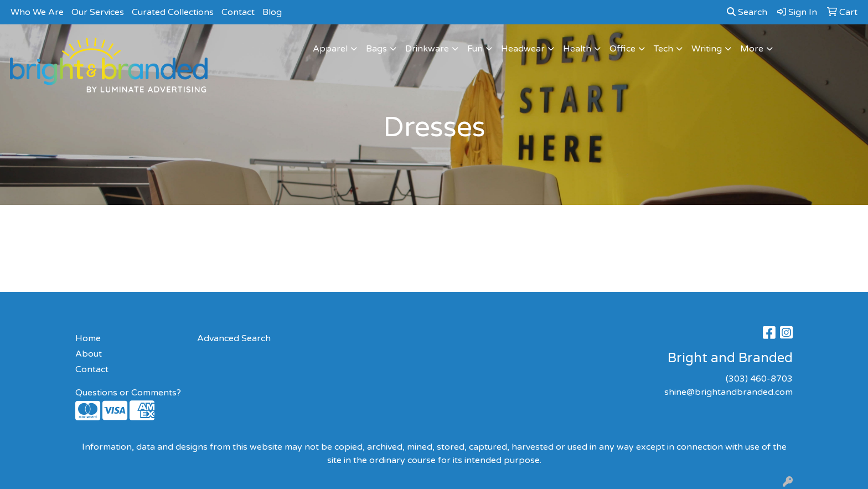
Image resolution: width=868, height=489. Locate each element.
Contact (238, 12)
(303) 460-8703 (759, 379)
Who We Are (37, 12)
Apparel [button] (330, 49)
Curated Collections (173, 12)
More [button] (752, 49)
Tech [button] (663, 49)
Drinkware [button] (427, 49)
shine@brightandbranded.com (728, 392)
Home (88, 338)
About (89, 354)
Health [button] (577, 49)
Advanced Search (234, 338)
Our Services (98, 12)
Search (747, 12)
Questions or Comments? (128, 393)
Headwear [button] (523, 49)
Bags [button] (376, 49)
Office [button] (622, 49)
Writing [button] (707, 49)
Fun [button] (475, 49)
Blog (272, 12)
